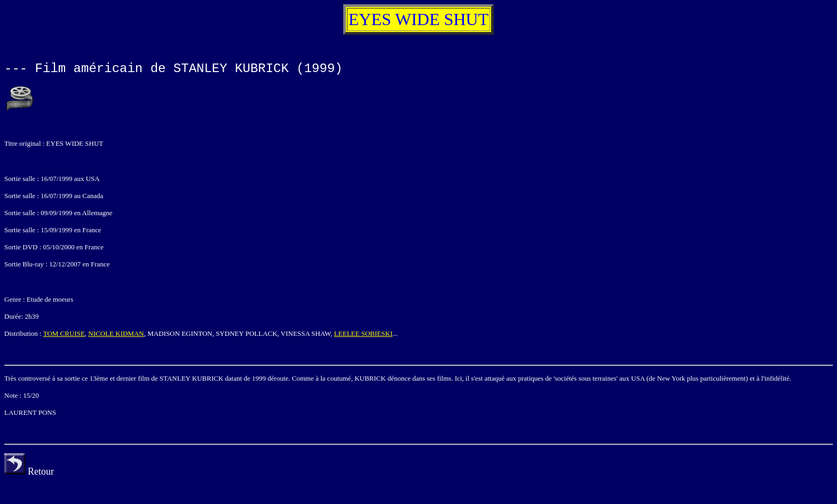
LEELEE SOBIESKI (363, 333)
